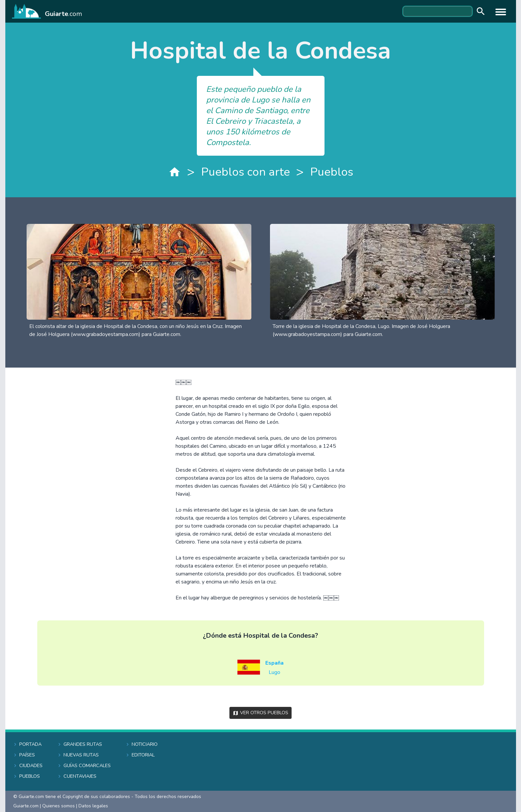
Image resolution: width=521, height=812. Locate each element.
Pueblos (332, 172)
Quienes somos (59, 806)
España (274, 663)
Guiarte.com (26, 806)
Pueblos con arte (246, 172)
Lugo (274, 672)
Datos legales (93, 806)
